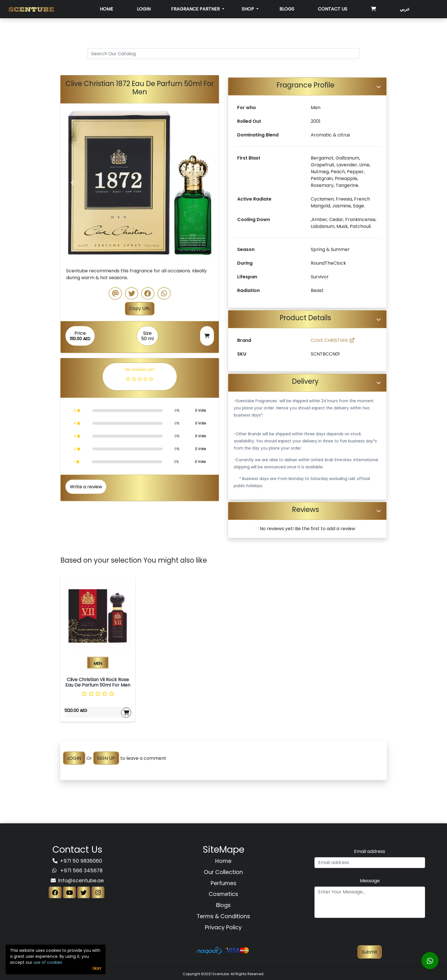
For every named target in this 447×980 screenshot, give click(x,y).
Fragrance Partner (196, 9)
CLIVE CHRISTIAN (333, 340)
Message (370, 881)
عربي (405, 9)
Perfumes (223, 883)
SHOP (248, 9)
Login (144, 9)
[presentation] (370, 934)
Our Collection (223, 872)
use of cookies (48, 962)
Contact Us (333, 9)
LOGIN (74, 758)
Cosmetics (223, 894)
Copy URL (140, 308)
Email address (370, 851)
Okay (97, 968)
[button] (72, 183)
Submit (370, 952)
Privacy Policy (223, 927)
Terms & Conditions (223, 916)
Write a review (86, 487)
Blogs (287, 9)
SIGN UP (106, 758)
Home (106, 9)
